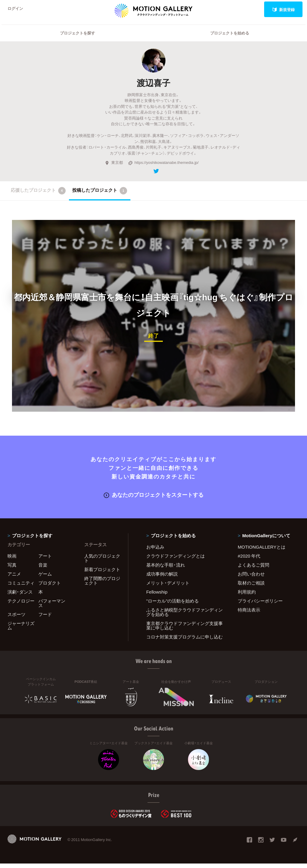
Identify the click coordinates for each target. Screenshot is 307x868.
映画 (12, 560)
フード (45, 619)
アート (45, 560)
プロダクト (50, 587)
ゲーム (45, 578)
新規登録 (283, 9)
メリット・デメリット (168, 587)
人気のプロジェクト (102, 563)
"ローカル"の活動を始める (173, 605)
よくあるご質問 (253, 569)
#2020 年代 (249, 560)
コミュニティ (21, 587)
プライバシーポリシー (260, 605)
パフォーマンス (52, 607)
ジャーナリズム (21, 630)
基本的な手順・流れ (166, 569)
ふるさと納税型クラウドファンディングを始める (185, 616)
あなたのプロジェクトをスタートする (154, 499)
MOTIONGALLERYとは (262, 551)
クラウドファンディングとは (176, 560)
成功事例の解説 (162, 578)
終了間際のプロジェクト (102, 585)
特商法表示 (249, 614)
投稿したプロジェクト (100, 195)
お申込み (155, 551)
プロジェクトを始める (230, 38)
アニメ (14, 578)
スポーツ (16, 619)
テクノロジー (21, 605)
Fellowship (157, 596)
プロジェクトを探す (77, 38)
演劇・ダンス (20, 596)
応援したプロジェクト (38, 195)
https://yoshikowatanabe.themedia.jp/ (163, 167)
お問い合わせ (251, 578)
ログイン (16, 9)
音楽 (43, 569)
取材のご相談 (251, 587)
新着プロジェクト (102, 574)
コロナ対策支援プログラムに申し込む (185, 641)
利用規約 (247, 596)
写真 (12, 569)
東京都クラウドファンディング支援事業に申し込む (185, 630)
